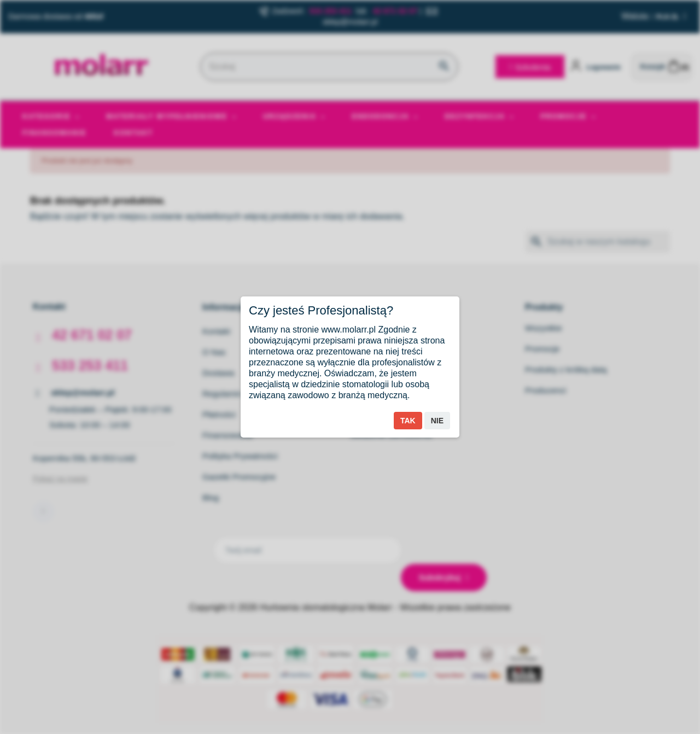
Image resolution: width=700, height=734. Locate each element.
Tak (408, 421)
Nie (437, 421)
